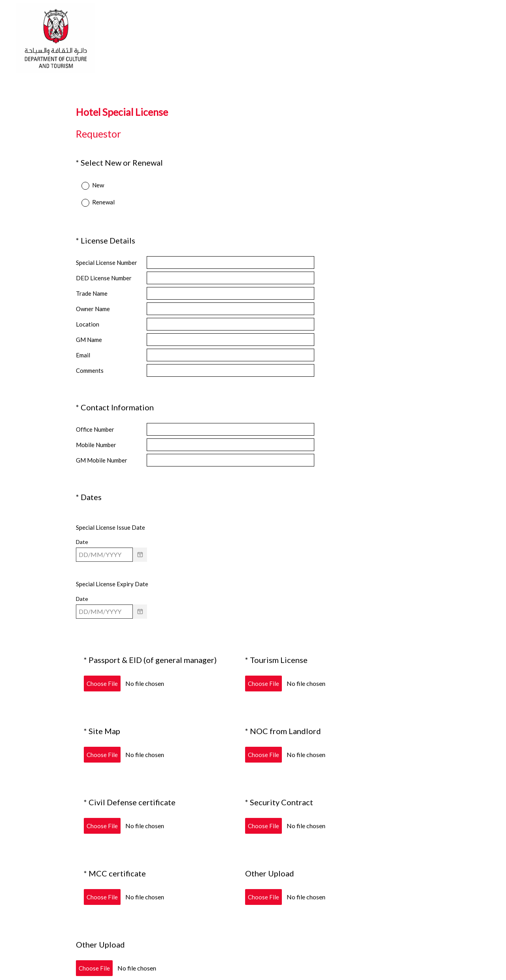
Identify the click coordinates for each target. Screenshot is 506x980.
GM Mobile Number (102, 443)
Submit (253, 940)
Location (88, 317)
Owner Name (93, 302)
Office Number (95, 412)
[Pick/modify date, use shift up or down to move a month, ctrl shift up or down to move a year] (104, 528)
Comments (90, 363)
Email (83, 348)
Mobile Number (96, 428)
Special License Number (107, 255)
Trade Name (92, 286)
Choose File (102, 650)
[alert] (253, 541)
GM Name (89, 332)
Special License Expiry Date (112, 557)
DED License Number (104, 271)
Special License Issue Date (110, 500)
